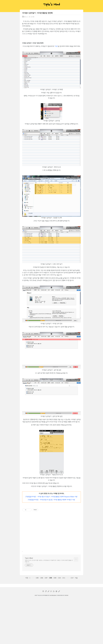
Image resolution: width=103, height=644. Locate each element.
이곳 (56, 92)
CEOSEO (66, 641)
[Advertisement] (51, 30)
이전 (27, 624)
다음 (76, 624)
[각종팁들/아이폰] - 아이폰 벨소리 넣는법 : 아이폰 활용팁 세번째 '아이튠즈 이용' (51, 546)
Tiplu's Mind (51, 5)
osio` (36, 641)
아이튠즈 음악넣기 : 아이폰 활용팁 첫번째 (37, 13)
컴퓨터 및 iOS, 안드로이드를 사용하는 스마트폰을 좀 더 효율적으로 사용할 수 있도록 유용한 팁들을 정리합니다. (49, 607)
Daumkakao (53, 641)
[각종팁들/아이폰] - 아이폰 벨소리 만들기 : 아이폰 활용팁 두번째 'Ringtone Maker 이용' (51, 542)
